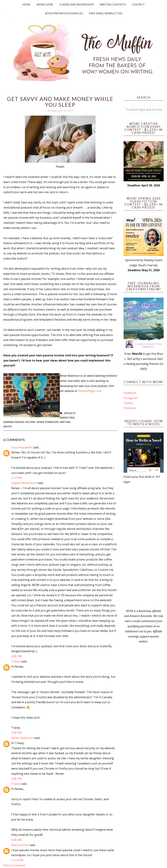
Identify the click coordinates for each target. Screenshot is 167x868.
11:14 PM (17, 860)
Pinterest (130, 408)
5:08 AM (17, 840)
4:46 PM (17, 779)
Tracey (16, 661)
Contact (138, 4)
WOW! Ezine (45, 4)
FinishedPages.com (89, 391)
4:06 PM (17, 656)
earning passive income (19, 422)
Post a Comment (14, 865)
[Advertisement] (144, 547)
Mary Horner (20, 845)
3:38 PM (17, 733)
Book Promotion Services (64, 13)
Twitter (128, 403)
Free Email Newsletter (105, 13)
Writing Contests (113, 4)
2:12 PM (17, 478)
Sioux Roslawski (22, 447)
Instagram (130, 398)
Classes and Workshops (76, 4)
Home (26, 4)
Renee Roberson (47, 422)
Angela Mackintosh (24, 483)
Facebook (130, 393)
